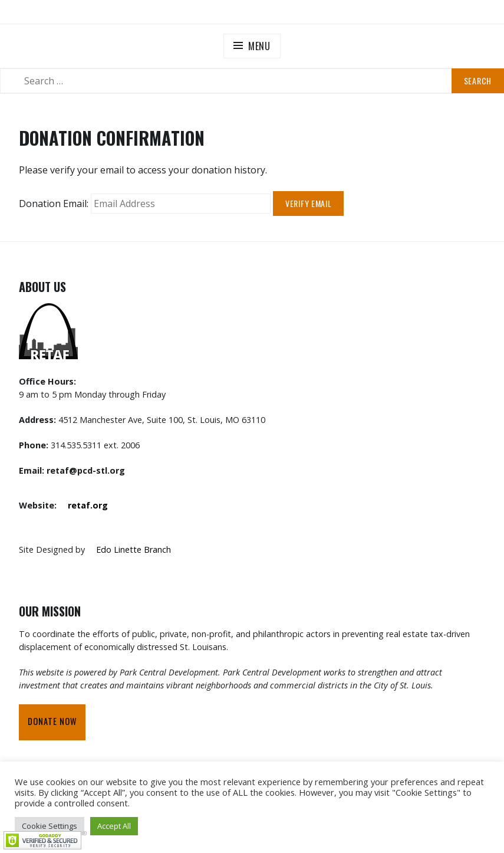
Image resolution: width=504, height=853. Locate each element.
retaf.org (88, 505)
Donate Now (52, 721)
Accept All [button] (114, 826)
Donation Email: (54, 204)
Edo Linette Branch (134, 549)
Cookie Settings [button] (50, 826)
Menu (259, 46)
